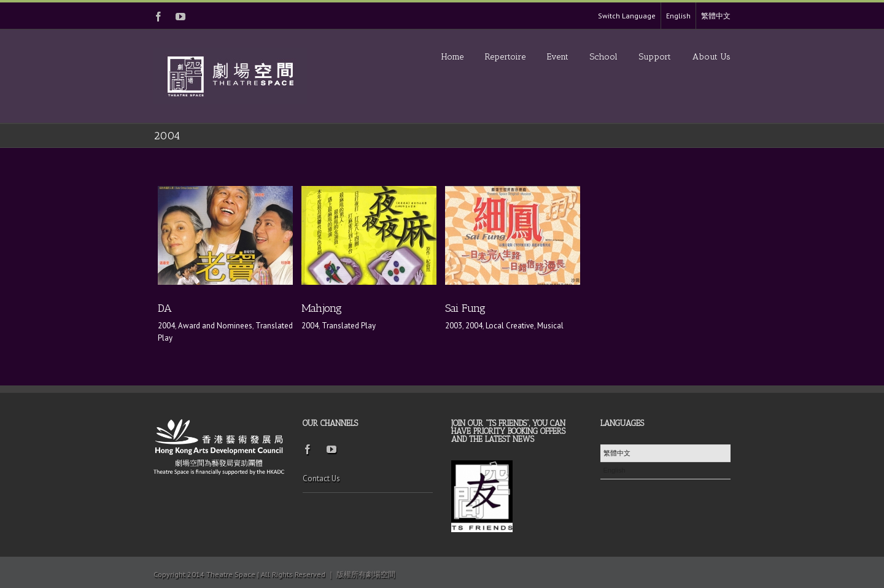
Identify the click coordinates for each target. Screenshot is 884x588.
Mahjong (322, 308)
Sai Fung (465, 308)
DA (165, 308)
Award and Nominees (215, 326)
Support (655, 57)
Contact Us (321, 478)
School (604, 57)
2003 (454, 326)
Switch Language (627, 16)
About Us (711, 57)
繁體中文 (716, 16)
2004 (166, 326)
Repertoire (505, 57)
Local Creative (510, 326)
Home (452, 57)
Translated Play (349, 326)
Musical (550, 326)
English (678, 16)
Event (558, 57)
